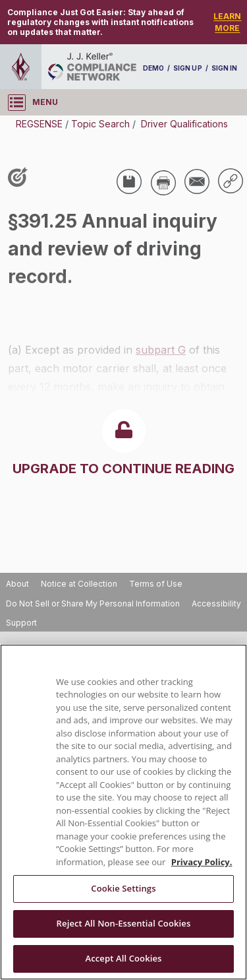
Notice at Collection (79, 584)
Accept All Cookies (123, 958)
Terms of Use (156, 584)
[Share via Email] (197, 181)
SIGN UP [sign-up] (187, 68)
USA (28, 300)
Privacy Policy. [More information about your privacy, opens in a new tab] (202, 862)
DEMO (153, 68)
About (17, 584)
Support (21, 623)
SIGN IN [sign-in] (224, 68)
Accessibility (216, 604)
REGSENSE (39, 124)
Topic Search (100, 124)
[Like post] (20, 179)
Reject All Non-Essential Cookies (124, 923)
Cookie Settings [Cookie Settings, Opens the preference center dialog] (123, 888)
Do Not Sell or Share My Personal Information (93, 604)
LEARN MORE (227, 22)
